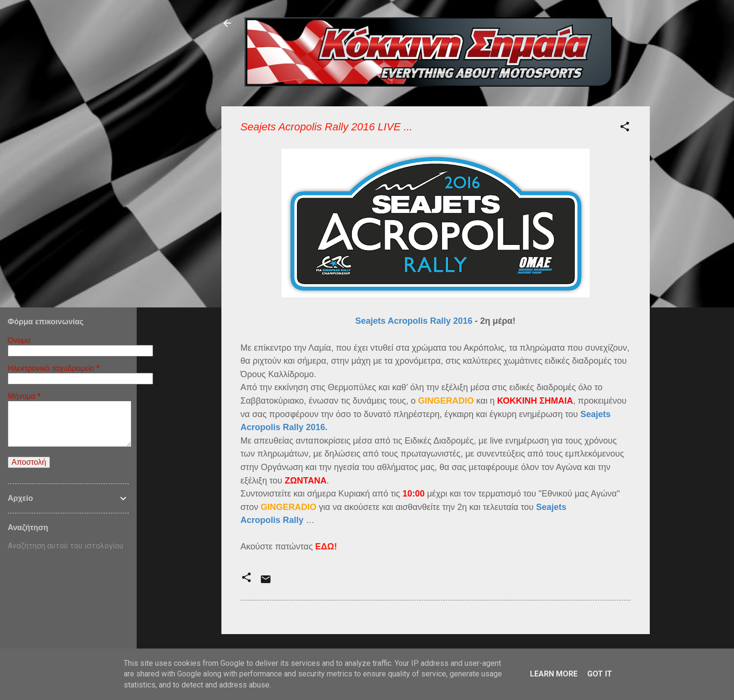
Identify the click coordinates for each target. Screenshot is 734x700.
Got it (600, 674)
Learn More (554, 674)
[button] (625, 128)
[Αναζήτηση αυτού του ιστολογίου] (68, 546)
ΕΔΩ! (326, 547)
